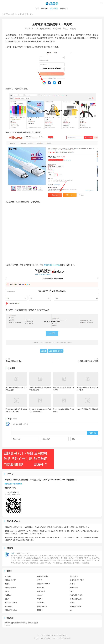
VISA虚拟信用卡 (76, 607)
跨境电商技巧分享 (76, 595)
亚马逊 (72, 584)
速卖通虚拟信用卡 (56, 351)
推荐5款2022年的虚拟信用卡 (88, 361)
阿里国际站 (9, 607)
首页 (37, 9)
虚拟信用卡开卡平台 (52, 265)
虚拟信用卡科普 (10, 580)
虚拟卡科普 (41, 592)
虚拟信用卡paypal (43, 584)
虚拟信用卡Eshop (11, 610)
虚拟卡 (40, 580)
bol (71, 610)
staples (40, 599)
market (40, 595)
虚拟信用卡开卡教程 (77, 580)
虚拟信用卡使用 (10, 588)
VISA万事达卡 (42, 607)
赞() (73, 29)
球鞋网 (7, 599)
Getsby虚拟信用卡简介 (14, 361)
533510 (40, 610)
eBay (72, 592)
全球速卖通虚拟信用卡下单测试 (52, 25)
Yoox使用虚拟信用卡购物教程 (87, 409)
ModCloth (8, 595)
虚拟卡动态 (64, 9)
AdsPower (41, 588)
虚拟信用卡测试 (23, 14)
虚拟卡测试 (54, 9)
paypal (7, 592)
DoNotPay (41, 603)
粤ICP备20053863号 (60, 636)
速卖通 (44, 351)
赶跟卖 (72, 603)
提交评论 (93, 433)
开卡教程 (45, 9)
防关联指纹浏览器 (11, 603)
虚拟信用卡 (52, 4)
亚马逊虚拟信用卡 (76, 599)
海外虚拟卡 (74, 588)
